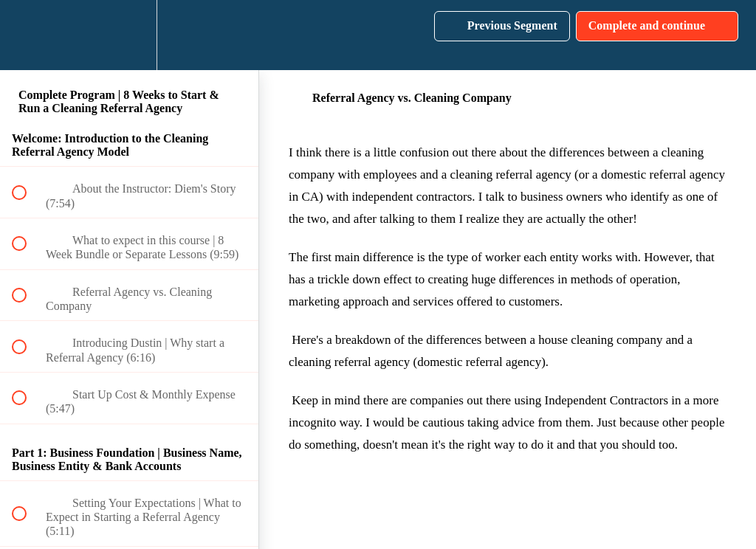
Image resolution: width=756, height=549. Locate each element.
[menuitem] (129, 35)
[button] (27, 35)
